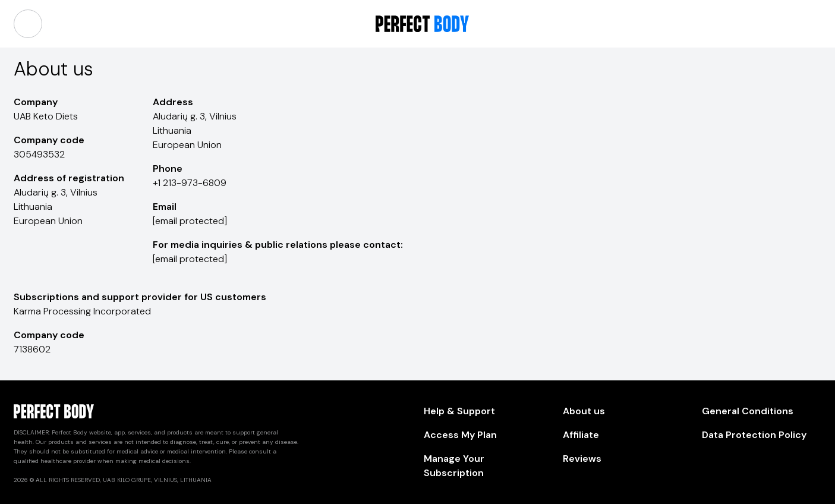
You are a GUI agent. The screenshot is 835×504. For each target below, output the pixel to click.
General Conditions (748, 411)
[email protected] (190, 221)
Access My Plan (460, 435)
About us (584, 411)
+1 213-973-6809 (190, 183)
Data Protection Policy (754, 435)
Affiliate (581, 435)
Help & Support (459, 411)
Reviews (582, 459)
